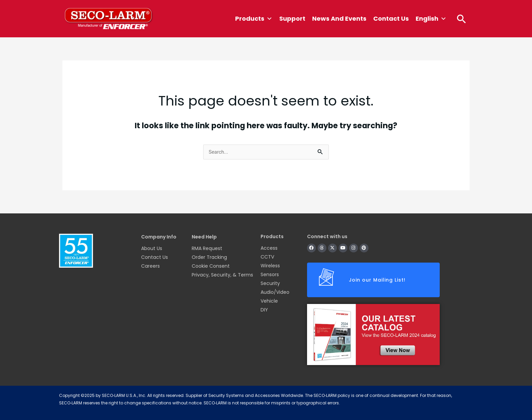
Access (269, 248)
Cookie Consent (211, 266)
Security (270, 283)
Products (254, 19)
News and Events (339, 18)
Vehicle (269, 301)
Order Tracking (209, 257)
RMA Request (207, 248)
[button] (461, 19)
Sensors (270, 274)
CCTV (267, 257)
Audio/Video (275, 292)
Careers (150, 266)
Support (292, 18)
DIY (264, 310)
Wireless (270, 266)
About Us (152, 248)
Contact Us (391, 18)
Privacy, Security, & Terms (222, 275)
